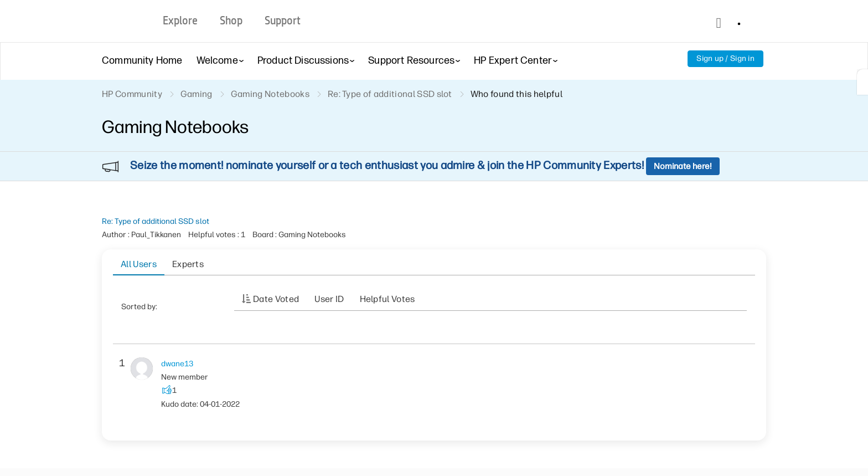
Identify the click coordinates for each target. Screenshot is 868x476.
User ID (329, 299)
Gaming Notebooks (270, 94)
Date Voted (276, 299)
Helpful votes (387, 299)
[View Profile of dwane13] (177, 364)
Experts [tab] (188, 264)
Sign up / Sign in (725, 58)
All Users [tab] (139, 264)
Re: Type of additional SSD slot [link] (390, 94)
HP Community (132, 94)
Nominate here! (683, 166)
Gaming (197, 94)
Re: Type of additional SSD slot (156, 221)
